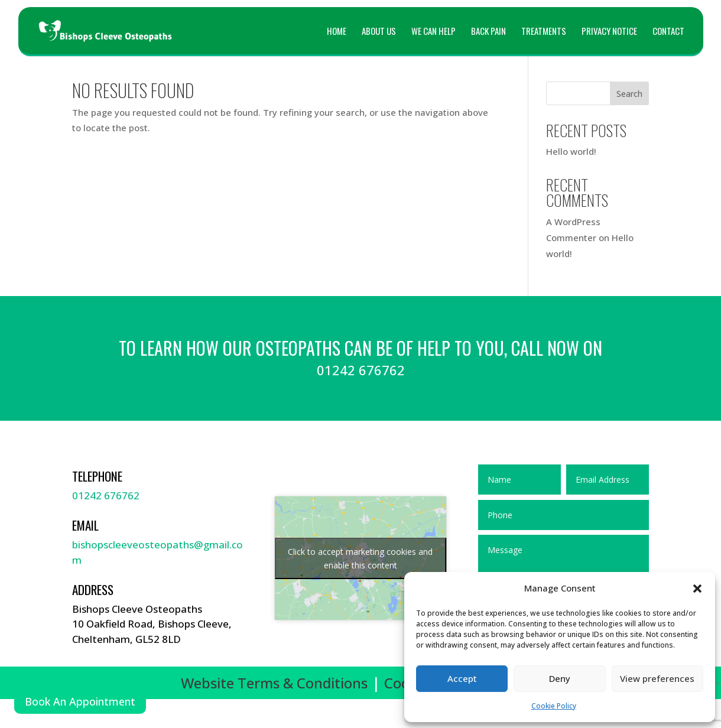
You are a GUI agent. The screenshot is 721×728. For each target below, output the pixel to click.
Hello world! (571, 151)
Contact (668, 32)
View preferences (657, 678)
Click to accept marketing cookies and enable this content (360, 558)
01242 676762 (106, 495)
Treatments (544, 32)
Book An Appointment (80, 701)
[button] (697, 589)
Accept (462, 678)
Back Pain (488, 32)
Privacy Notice (609, 32)
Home (337, 32)
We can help (433, 32)
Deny (560, 678)
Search (629, 94)
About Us (379, 32)
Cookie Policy (554, 706)
